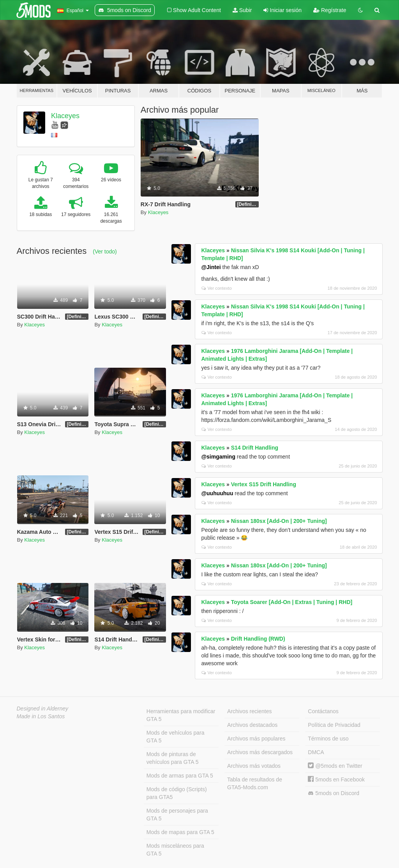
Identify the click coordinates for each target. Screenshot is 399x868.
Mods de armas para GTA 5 (180, 776)
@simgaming (218, 457)
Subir (242, 10)
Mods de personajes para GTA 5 (177, 815)
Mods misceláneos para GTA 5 (175, 850)
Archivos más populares (256, 739)
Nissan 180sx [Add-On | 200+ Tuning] (279, 521)
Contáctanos (323, 711)
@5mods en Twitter (335, 766)
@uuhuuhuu (217, 493)
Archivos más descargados (260, 752)
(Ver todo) (105, 252)
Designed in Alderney (43, 709)
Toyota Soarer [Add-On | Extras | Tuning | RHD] (292, 602)
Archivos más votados (254, 766)
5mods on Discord (334, 793)
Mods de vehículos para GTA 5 (176, 737)
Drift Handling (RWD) (258, 639)
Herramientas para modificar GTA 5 (181, 715)
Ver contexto (216, 288)
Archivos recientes (249, 711)
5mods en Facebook (336, 779)
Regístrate (330, 10)
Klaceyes (65, 116)
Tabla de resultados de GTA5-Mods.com (255, 783)
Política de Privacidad (334, 725)
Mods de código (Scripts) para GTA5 (177, 793)
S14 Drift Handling (255, 448)
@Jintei (211, 267)
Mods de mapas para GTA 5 (180, 832)
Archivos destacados (252, 725)
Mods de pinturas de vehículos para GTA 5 (173, 758)
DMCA (316, 752)
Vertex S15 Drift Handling (264, 484)
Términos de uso (328, 739)
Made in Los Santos (41, 716)
